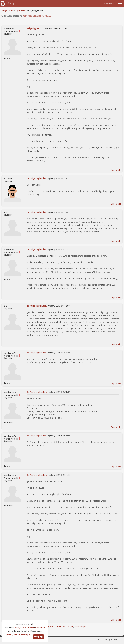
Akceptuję (39, 637)
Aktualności (80, 627)
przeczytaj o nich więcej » (18, 634)
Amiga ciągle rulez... (35, 28)
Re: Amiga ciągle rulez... (37, 178)
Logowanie (109, 4)
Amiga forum (8, 10)
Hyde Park (20, 10)
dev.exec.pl (118, 639)
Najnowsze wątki (65, 627)
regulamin (40, 628)
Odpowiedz (116, 170)
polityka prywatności (24, 628)
